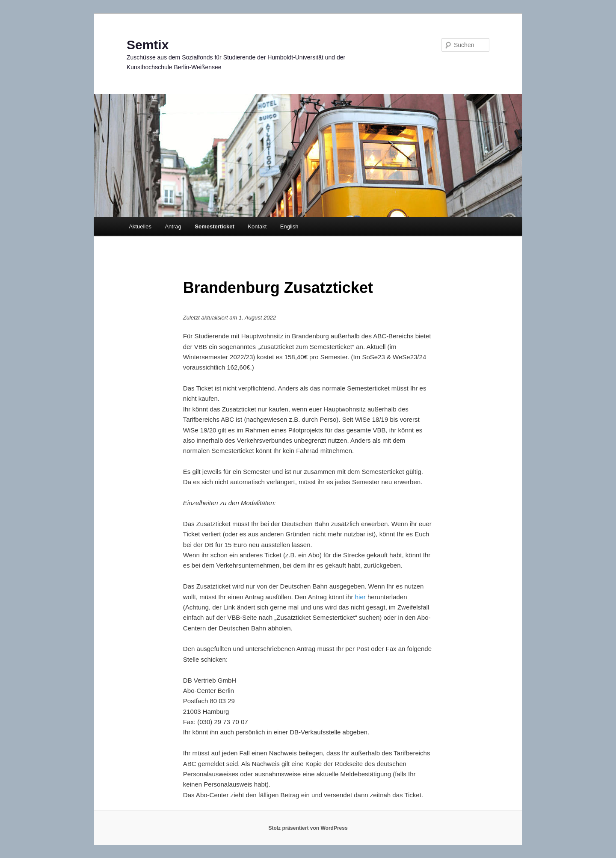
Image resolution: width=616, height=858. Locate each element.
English (289, 226)
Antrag (173, 226)
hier (360, 597)
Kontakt (257, 226)
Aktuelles (140, 226)
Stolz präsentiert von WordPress (308, 828)
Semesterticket (215, 226)
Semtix (148, 45)
